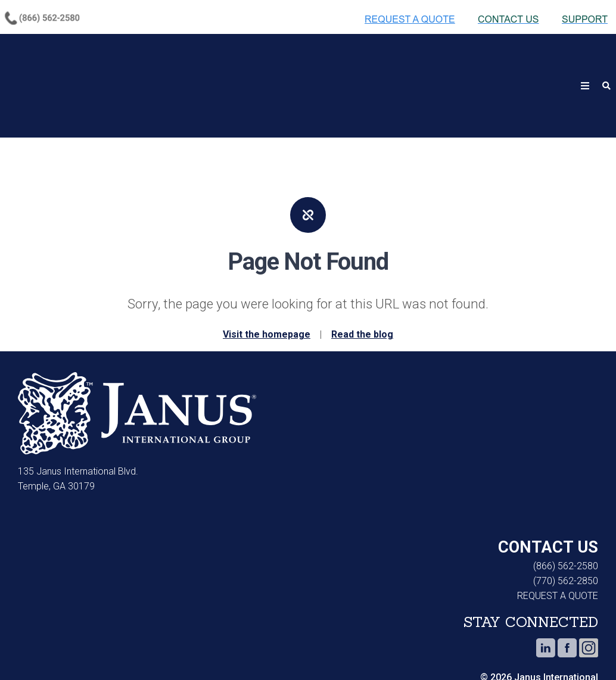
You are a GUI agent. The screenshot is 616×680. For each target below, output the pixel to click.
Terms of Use (202, 650)
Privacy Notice (116, 650)
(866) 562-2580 (566, 508)
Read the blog (362, 276)
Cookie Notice (33, 650)
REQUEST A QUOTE (558, 537)
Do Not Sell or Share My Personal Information (323, 650)
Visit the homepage (267, 276)
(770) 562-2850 (566, 523)
